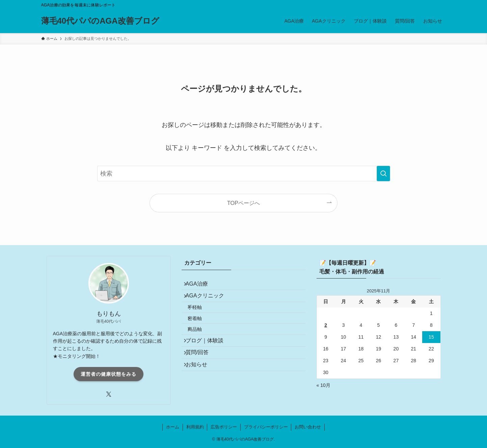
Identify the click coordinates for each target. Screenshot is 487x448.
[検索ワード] (244, 174)
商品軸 (201, 346)
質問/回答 (201, 377)
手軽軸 (201, 317)
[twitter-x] (109, 394)
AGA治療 (201, 286)
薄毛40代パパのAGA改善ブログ (100, 21)
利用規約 (195, 427)
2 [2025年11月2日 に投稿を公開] (326, 325)
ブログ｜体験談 (209, 361)
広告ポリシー (224, 427)
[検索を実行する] (383, 174)
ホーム (173, 427)
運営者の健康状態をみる (109, 374)
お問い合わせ (308, 427)
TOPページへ (243, 203)
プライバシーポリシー (266, 427)
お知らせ (200, 393)
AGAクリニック (209, 302)
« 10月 (323, 385)
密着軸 (201, 332)
